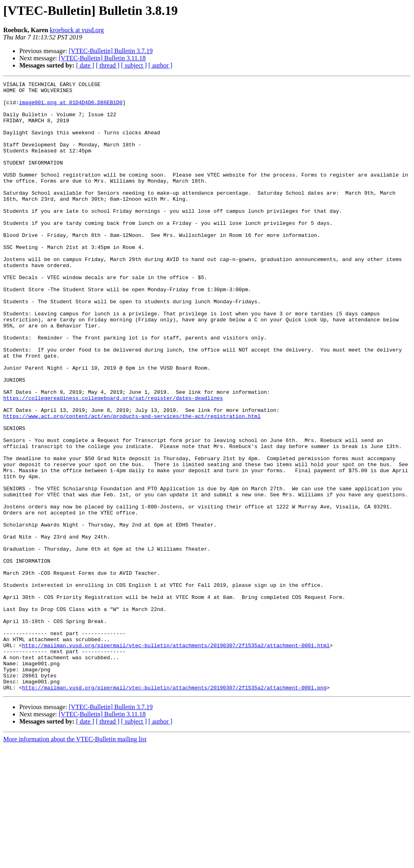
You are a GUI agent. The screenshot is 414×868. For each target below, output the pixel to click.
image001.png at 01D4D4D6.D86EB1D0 (71, 107)
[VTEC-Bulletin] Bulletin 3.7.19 (111, 51)
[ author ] (161, 65)
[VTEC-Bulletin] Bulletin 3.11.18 (102, 58)
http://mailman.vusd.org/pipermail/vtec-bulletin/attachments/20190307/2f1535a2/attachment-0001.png (174, 809)
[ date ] (85, 65)
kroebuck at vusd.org (77, 30)
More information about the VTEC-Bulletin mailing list (75, 861)
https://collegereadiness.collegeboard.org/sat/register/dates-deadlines (113, 462)
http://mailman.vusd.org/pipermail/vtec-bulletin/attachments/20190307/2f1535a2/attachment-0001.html (176, 759)
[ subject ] (134, 65)
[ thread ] (108, 65)
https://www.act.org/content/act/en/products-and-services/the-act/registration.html (132, 483)
